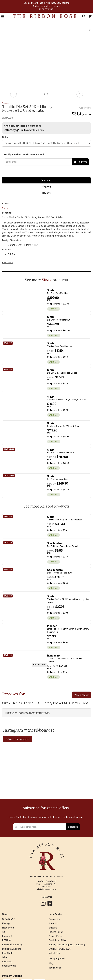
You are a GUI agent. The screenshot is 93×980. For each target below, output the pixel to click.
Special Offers (9, 966)
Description (46, 180)
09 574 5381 (48, 9)
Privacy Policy (55, 936)
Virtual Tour (54, 953)
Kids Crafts (8, 953)
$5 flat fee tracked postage (46, 6)
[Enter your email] (43, 827)
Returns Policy (56, 932)
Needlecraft (8, 928)
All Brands (7, 962)
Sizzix (6, 103)
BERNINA (7, 940)
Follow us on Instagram (18, 739)
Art (4, 932)
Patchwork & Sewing (12, 945)
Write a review (81, 695)
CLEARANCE (8, 919)
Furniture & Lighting (12, 949)
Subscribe (73, 827)
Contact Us (54, 919)
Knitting (6, 923)
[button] (3, 16)
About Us (53, 923)
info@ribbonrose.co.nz (46, 889)
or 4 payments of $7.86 (24, 130)
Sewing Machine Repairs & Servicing (67, 945)
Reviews (46, 193)
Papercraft (7, 936)
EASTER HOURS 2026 (60, 949)
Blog (51, 963)
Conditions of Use (57, 940)
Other (5, 957)
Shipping (46, 187)
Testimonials (55, 968)
